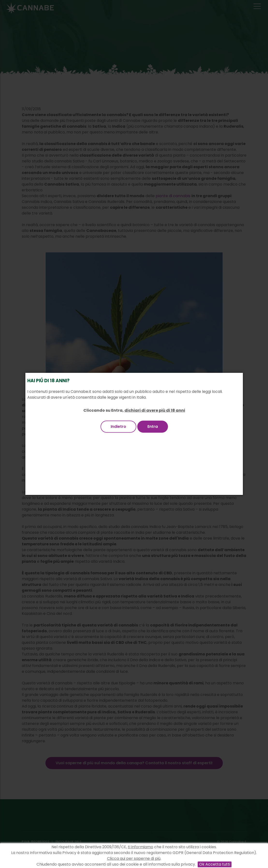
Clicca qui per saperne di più (134, 858)
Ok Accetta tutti (215, 864)
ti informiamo (141, 847)
